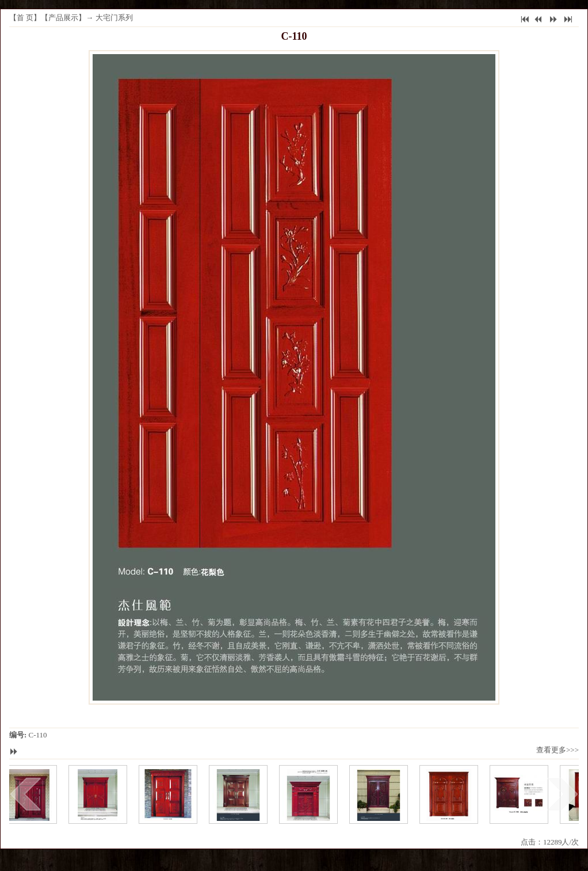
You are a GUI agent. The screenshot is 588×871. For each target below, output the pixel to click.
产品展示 (63, 18)
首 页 (25, 18)
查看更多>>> (558, 750)
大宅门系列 (114, 18)
